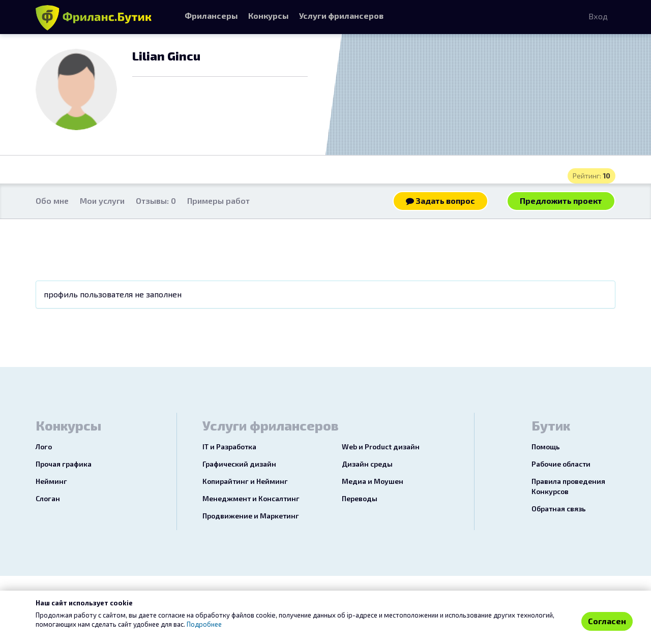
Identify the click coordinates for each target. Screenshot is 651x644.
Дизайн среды (367, 464)
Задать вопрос (440, 201)
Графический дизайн (239, 464)
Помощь (546, 447)
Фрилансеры (211, 16)
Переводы (360, 498)
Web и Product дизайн (381, 447)
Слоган (48, 498)
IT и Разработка (229, 447)
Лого (44, 447)
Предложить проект (561, 201)
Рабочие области (561, 464)
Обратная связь (559, 509)
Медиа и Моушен (373, 481)
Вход (598, 16)
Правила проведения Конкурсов (568, 486)
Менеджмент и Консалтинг (251, 498)
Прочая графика (64, 464)
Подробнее (204, 624)
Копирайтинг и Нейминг (245, 481)
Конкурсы (269, 16)
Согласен (607, 621)
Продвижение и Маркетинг (251, 516)
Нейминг (51, 481)
